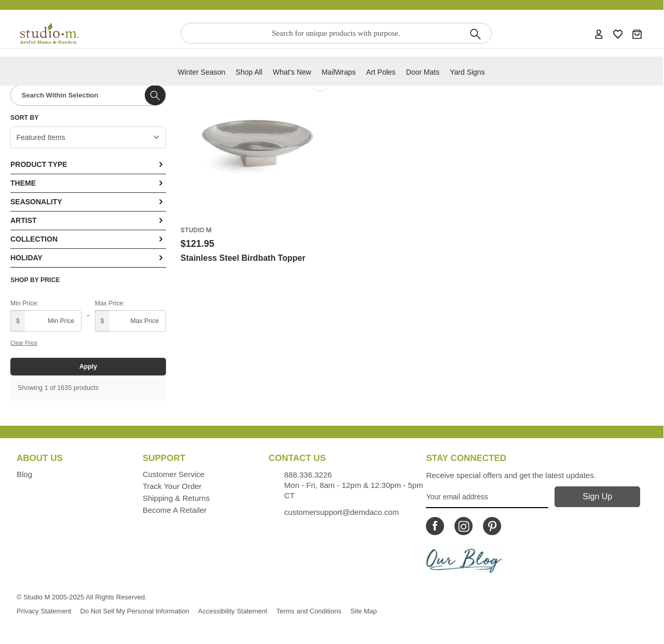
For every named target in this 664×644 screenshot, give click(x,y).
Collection (88, 239)
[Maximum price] (130, 321)
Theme (88, 183)
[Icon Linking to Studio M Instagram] (464, 526)
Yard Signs (467, 72)
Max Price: (110, 303)
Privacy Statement (44, 611)
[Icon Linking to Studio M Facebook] (435, 526)
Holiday (88, 258)
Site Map (363, 611)
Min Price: (24, 303)
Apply (88, 367)
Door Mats (423, 72)
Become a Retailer (175, 510)
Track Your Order (172, 486)
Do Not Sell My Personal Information (135, 611)
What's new (292, 72)
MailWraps (339, 72)
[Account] (599, 34)
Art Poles (381, 72)
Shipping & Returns (176, 498)
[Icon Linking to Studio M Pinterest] (492, 526)
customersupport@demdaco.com (342, 512)
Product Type (88, 164)
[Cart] (637, 34)
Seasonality (88, 202)
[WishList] (618, 34)
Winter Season (201, 72)
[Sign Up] (597, 497)
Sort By (24, 118)
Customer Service (174, 474)
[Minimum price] (46, 321)
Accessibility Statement (233, 611)
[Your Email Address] (487, 497)
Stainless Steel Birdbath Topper (243, 258)
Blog (24, 474)
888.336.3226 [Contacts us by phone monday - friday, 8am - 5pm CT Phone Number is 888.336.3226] (308, 475)
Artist (88, 220)
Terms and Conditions (309, 611)
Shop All (249, 72)
